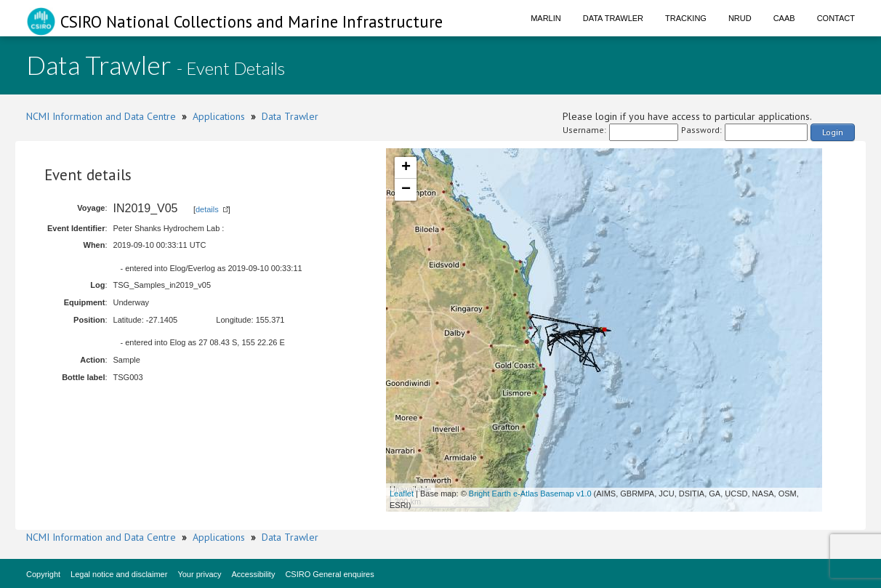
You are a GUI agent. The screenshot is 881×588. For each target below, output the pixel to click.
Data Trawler (613, 18)
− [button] (406, 190)
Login (833, 132)
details (207, 209)
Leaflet (402, 494)
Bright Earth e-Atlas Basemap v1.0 (530, 494)
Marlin (546, 18)
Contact (836, 18)
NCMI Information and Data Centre (101, 116)
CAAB (784, 18)
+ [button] (406, 168)
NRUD (740, 18)
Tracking (686, 18)
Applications (219, 116)
